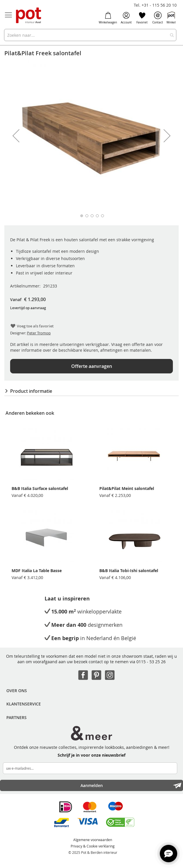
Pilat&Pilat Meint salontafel (127, 488)
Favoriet (142, 18)
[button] (16, 136)
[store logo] (29, 16)
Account (126, 18)
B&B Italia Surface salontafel (40, 488)
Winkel (171, 18)
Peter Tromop (39, 333)
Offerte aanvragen (92, 366)
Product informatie (31, 391)
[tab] (91, 391)
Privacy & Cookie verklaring (93, 846)
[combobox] (90, 35)
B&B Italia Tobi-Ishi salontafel (129, 571)
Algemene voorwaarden (93, 840)
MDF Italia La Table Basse (37, 571)
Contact (158, 18)
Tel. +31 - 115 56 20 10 (155, 5)
